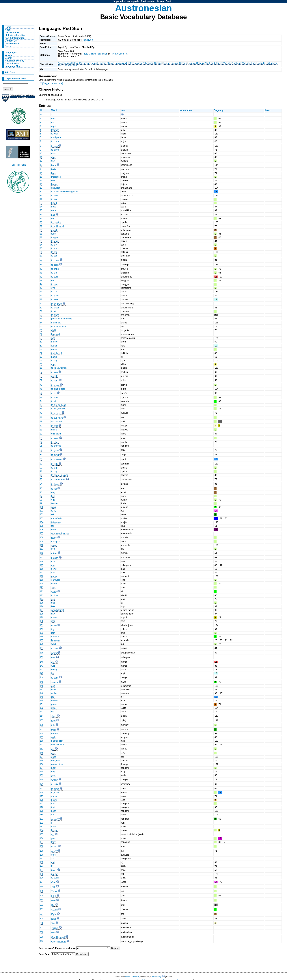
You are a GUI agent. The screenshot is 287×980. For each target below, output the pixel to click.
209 (42, 937)
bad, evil (55, 761)
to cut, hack (57, 418)
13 (41, 165)
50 (41, 308)
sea (53, 599)
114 (42, 562)
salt (53, 603)
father (54, 346)
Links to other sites (15, 35)
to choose (56, 446)
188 (42, 846)
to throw (55, 484)
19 (41, 188)
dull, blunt (56, 434)
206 (42, 923)
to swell (55, 455)
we (53, 835)
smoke (55, 682)
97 (41, 496)
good (54, 757)
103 (42, 518)
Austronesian (148, 1)
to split (54, 426)
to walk (55, 134)
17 (41, 181)
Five (53, 901)
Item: (123, 110)
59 (41, 342)
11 (41, 157)
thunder (55, 637)
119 (42, 580)
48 (41, 299)
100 (42, 507)
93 (41, 479)
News (8, 46)
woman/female (58, 327)
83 (41, 438)
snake (54, 530)
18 (41, 184)
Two (53, 887)
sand (54, 587)
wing (54, 507)
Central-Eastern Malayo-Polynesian (108, 63)
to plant (55, 442)
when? (55, 780)
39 (41, 265)
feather (55, 503)
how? (54, 870)
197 (42, 882)
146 (42, 686)
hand (54, 119)
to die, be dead (59, 405)
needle (55, 376)
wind (54, 644)
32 (41, 237)
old (53, 749)
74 (41, 401)
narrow (55, 734)
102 (42, 514)
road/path (56, 137)
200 (42, 896)
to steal (55, 398)
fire (53, 673)
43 (41, 281)
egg (53, 500)
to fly (54, 511)
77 (41, 413)
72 (41, 393)
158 (42, 734)
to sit (54, 311)
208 (42, 932)
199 (42, 891)
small (54, 708)
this (53, 804)
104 (42, 522)
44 (41, 284)
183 (42, 827)
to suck (55, 277)
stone (54, 584)
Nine (54, 919)
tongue (55, 237)
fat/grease (56, 522)
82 (41, 434)
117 (42, 573)
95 (41, 488)
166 (42, 764)
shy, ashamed (58, 745)
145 (42, 682)
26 (41, 215)
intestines (56, 177)
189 (42, 851)
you (53, 838)
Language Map (13, 66)
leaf (53, 562)
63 (41, 357)
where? (55, 819)
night (54, 768)
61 (41, 350)
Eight (54, 914)
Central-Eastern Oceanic (175, 63)
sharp (54, 430)
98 (41, 500)
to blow (55, 649)
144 (42, 677)
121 (42, 587)
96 (41, 492)
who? (54, 851)
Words (8, 55)
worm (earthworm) (60, 533)
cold (53, 658)
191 (42, 859)
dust (53, 157)
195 (42, 874)
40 (41, 269)
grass (54, 576)
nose (54, 219)
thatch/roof (56, 353)
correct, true (57, 764)
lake (53, 606)
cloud (54, 626)
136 (42, 644)
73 (41, 398)
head (54, 207)
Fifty (53, 933)
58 (41, 338)
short (54, 716)
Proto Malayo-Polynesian (95, 54)
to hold (55, 464)
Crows (160, 1)
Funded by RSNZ (18, 165)
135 (42, 640)
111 (42, 549)
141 (42, 666)
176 (42, 800)
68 (41, 376)
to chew (55, 260)
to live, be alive (59, 409)
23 (41, 203)
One (53, 882)
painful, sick (57, 741)
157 (42, 730)
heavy (54, 670)
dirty (53, 153)
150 (42, 701)
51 (41, 311)
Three (54, 891)
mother (55, 342)
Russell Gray (156, 977)
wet (53, 666)
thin (53, 725)
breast (54, 184)
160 (42, 741)
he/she (55, 830)
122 (42, 591)
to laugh (55, 241)
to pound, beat (58, 480)
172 (42, 789)
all (52, 859)
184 (42, 830)
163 (42, 753)
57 (41, 334)
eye (53, 288)
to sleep (55, 299)
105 (42, 526)
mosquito (56, 541)
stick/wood (56, 421)
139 (42, 657)
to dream (56, 308)
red (53, 697)
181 (42, 819)
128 (42, 614)
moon (54, 617)
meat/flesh (56, 518)
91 (41, 471)
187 (42, 842)
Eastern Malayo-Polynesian (140, 63)
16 (41, 177)
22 (41, 199)
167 (42, 768)
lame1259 (88, 40)
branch (55, 558)
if (52, 866)
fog (53, 629)
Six (53, 905)
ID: (41, 110)
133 (42, 633)
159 (42, 737)
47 (41, 296)
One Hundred (58, 937)
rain (53, 633)
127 (42, 610)
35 (41, 248)
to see (54, 292)
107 (42, 533)
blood (54, 203)
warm (54, 653)
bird (53, 496)
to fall (54, 489)
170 (42, 779)
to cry (54, 245)
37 (41, 256)
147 (42, 690)
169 (42, 775)
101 (42, 511)
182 (42, 823)
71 (41, 389)
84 (41, 442)
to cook (55, 265)
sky (53, 614)
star (53, 621)
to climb (55, 789)
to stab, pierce (58, 389)
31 (41, 234)
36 (41, 252)
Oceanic (158, 63)
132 (42, 629)
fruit (53, 573)
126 (42, 606)
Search (9, 58)
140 (42, 662)
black (54, 690)
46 (41, 292)
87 (41, 455)
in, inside (56, 793)
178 (42, 807)
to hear (55, 284)
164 (42, 757)
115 (42, 565)
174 (42, 793)
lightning (55, 640)
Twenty (55, 928)
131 (42, 625)
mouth (54, 230)
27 (41, 219)
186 (42, 838)
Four (54, 896)
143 (42, 673)
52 (41, 315)
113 (42, 558)
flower (54, 569)
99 (41, 503)
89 (41, 464)
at (52, 115)
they (53, 842)
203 (42, 909)
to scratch (56, 413)
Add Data (10, 72)
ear (53, 281)
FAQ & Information (15, 38)
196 (42, 878)
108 (42, 537)
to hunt (55, 381)
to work (55, 439)
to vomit (55, 248)
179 (42, 811)
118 (42, 576)
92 (41, 475)
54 (41, 323)
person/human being (61, 319)
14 (41, 169)
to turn (54, 146)
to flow (54, 595)
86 (41, 450)
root (53, 565)
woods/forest (58, 610)
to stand (55, 315)
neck (54, 210)
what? (54, 847)
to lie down (57, 304)
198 (42, 887)
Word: (54, 110)
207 (42, 928)
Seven (54, 910)
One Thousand (59, 942)
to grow (55, 450)
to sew (54, 372)
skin (53, 161)
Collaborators (12, 33)
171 (42, 784)
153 (42, 712)
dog (53, 492)
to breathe (56, 222)
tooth (54, 234)
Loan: (268, 110)
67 (41, 372)
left (53, 123)
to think (55, 196)
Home (8, 27)
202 (42, 905)
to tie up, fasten (59, 368)
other (54, 855)
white (54, 693)
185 (42, 834)
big (53, 712)
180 (42, 815)
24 (41, 207)
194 (42, 870)
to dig (54, 468)
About (8, 30)
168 (42, 772)
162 (42, 749)
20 (41, 192)
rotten (54, 553)
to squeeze (57, 460)
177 (42, 804)
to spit (54, 252)
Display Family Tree (15, 79)
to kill (54, 401)
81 (41, 430)
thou (53, 827)
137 (42, 648)
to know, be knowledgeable (65, 192)
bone (54, 173)
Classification (12, 63)
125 (42, 603)
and (53, 862)
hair (53, 215)
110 (42, 545)
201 (42, 900)
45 (41, 288)
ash (53, 686)
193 (42, 866)
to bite (54, 273)
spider (54, 545)
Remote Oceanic (196, 63)
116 (42, 569)
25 (41, 210)
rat (53, 514)
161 (42, 745)
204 (42, 914)
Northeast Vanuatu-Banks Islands (248, 63)
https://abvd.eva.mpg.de (126, 1)
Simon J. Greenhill (132, 977)
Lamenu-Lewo (70, 66)
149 (42, 697)
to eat (54, 256)
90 (41, 468)
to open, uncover (60, 475)
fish (53, 549)
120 (42, 584)
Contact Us (11, 41)
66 (41, 368)
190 (42, 855)
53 (41, 319)
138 (42, 653)
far (53, 815)
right (53, 126)
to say (54, 361)
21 (41, 196)
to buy (54, 471)
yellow (54, 701)
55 (41, 327)
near (53, 811)
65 (41, 364)
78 (41, 417)
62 (41, 353)
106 (42, 530)
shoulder (56, 188)
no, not (55, 874)
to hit (54, 394)
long (53, 721)
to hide (55, 784)
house (54, 350)
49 (41, 304)
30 (41, 230)
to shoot (55, 385)
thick (54, 730)
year (53, 775)
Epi (267, 63)
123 (42, 595)
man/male (56, 323)
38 (41, 260)
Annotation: (186, 110)
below (54, 800)
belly (54, 169)
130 (42, 621)
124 (42, 599)
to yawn (55, 296)
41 (41, 273)
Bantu (169, 1)
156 (42, 725)
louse (54, 538)
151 (42, 704)
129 (42, 617)
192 (42, 862)
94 (41, 484)
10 (41, 153)
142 (42, 670)
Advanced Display (15, 61)
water (54, 592)
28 (41, 222)
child (54, 330)
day (53, 772)
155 (42, 720)
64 (41, 361)
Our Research (12, 44)
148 (42, 693)
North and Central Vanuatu (218, 63)
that (53, 807)
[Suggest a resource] (53, 83)
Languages (11, 53)
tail (53, 526)
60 (41, 346)
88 (41, 459)
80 (41, 426)
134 (42, 637)
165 (42, 761)
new (53, 753)
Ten (53, 923)
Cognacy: (219, 110)
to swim (55, 150)
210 (42, 941)
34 (41, 245)
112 (42, 553)
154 (42, 716)
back (54, 165)
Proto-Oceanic (120, 54)
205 (42, 919)
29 (41, 226)
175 (42, 796)
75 (41, 405)
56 (41, 330)
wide (54, 737)
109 (42, 541)
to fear (54, 199)
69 (41, 380)
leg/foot (55, 130)
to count (55, 878)
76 (41, 409)
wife (53, 338)
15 (41, 173)
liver (53, 181)
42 (41, 277)
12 (41, 161)
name (54, 357)
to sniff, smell (58, 226)
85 (41, 446)
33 (41, 241)
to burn (55, 678)
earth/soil (56, 580)
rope (53, 364)
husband (56, 334)
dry (53, 662)
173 (42, 115)
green (54, 704)
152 (42, 708)
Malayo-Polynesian (81, 63)
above (54, 796)
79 (41, 421)
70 (41, 385)
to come (55, 141)
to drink (55, 269)
